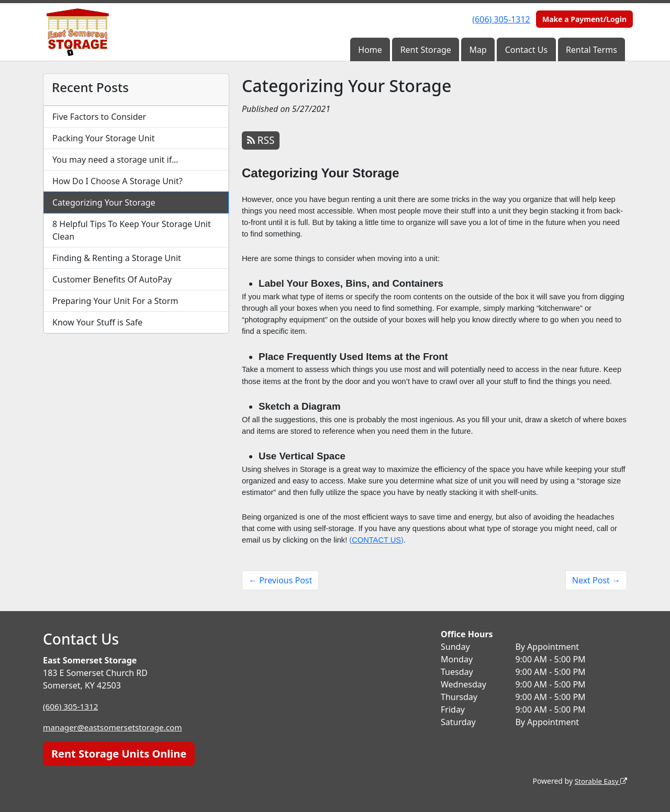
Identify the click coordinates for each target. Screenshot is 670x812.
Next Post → (596, 580)
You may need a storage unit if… (115, 160)
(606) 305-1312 (501, 19)
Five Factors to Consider (99, 117)
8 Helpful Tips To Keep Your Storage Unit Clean (132, 230)
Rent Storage (426, 50)
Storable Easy (600, 781)
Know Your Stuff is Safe (97, 322)
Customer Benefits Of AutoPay (112, 279)
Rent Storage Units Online (119, 754)
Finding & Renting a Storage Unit (117, 258)
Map (478, 50)
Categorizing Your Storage (104, 202)
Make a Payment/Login (584, 19)
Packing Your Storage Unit (104, 138)
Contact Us (526, 50)
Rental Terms (591, 50)
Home (370, 50)
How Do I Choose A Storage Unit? (118, 181)
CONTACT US (376, 540)
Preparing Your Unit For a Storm (115, 301)
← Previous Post (280, 580)
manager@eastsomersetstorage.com (116, 727)
